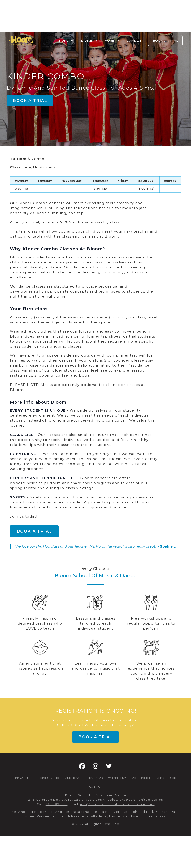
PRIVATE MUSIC (25, 778)
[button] (82, 766)
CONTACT (134, 41)
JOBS (161, 778)
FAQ (134, 778)
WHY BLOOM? (117, 778)
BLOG (172, 778)
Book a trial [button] (30, 100)
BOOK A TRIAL (166, 41)
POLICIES (147, 778)
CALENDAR (96, 778)
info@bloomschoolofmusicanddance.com (117, 804)
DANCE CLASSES (74, 778)
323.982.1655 (78, 725)
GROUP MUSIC (49, 778)
